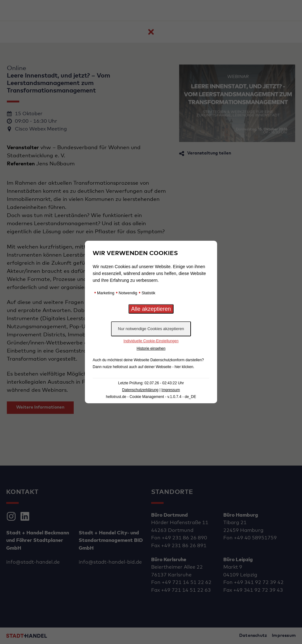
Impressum (171, 390)
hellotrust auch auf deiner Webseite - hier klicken (153, 367)
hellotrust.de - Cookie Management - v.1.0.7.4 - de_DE (151, 397)
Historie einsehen (151, 348)
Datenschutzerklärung (140, 390)
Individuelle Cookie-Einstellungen (151, 341)
